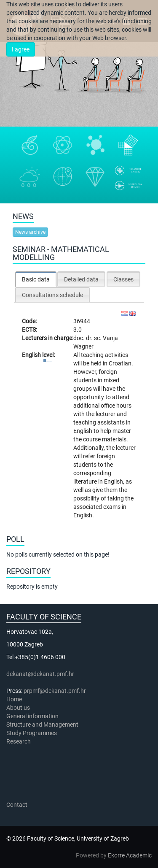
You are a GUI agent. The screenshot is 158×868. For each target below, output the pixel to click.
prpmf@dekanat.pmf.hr (55, 691)
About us (19, 708)
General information (32, 716)
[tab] (36, 279)
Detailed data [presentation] (81, 279)
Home (14, 699)
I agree (21, 49)
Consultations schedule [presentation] (52, 295)
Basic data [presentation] (36, 279)
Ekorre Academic (130, 855)
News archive (30, 232)
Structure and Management (42, 725)
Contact (17, 805)
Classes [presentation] (123, 279)
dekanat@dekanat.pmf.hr (40, 674)
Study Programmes (32, 733)
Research (19, 741)
